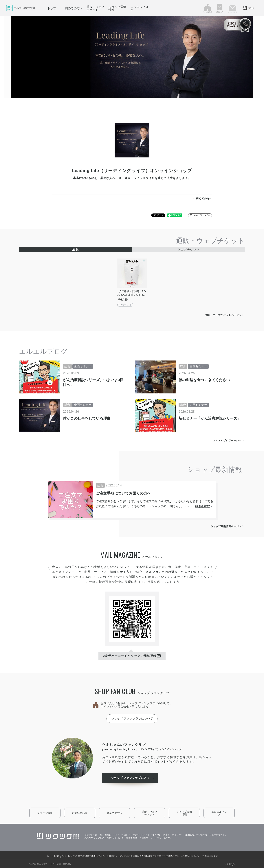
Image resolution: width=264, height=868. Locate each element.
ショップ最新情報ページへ (226, 526)
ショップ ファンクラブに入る (131, 778)
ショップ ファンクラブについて (132, 719)
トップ (52, 8)
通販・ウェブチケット (95, 8)
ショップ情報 (45, 813)
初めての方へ (74, 8)
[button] (200, 215)
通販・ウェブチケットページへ (223, 315)
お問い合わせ (80, 813)
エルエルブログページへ (227, 440)
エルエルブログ (139, 8)
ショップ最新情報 (117, 8)
